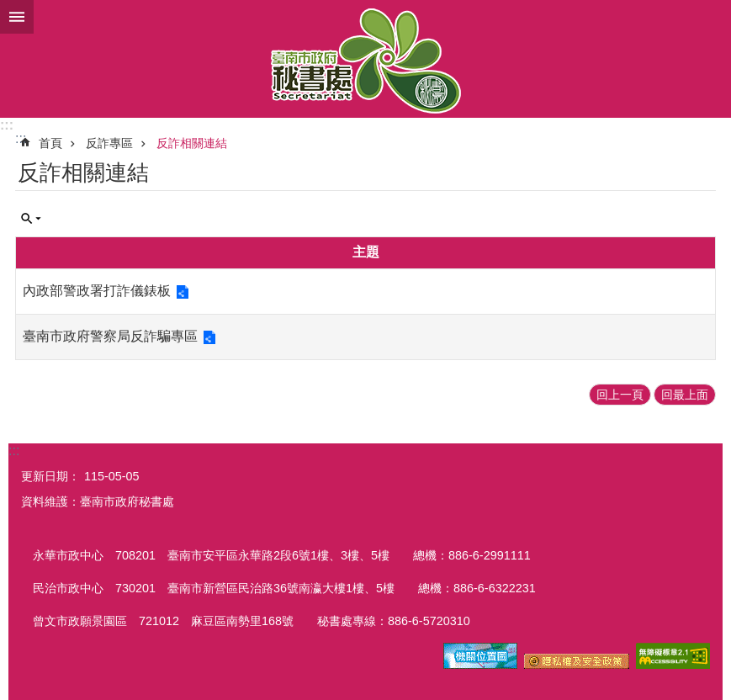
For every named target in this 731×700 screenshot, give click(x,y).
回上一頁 (620, 395)
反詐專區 (109, 143)
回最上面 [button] (685, 395)
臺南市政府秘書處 (365, 59)
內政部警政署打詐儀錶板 (97, 291)
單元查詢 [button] (31, 219)
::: (7, 125)
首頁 (50, 143)
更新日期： (50, 476)
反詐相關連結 (192, 143)
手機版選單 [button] (17, 17)
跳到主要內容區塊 (9, 9)
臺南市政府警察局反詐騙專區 (110, 336)
